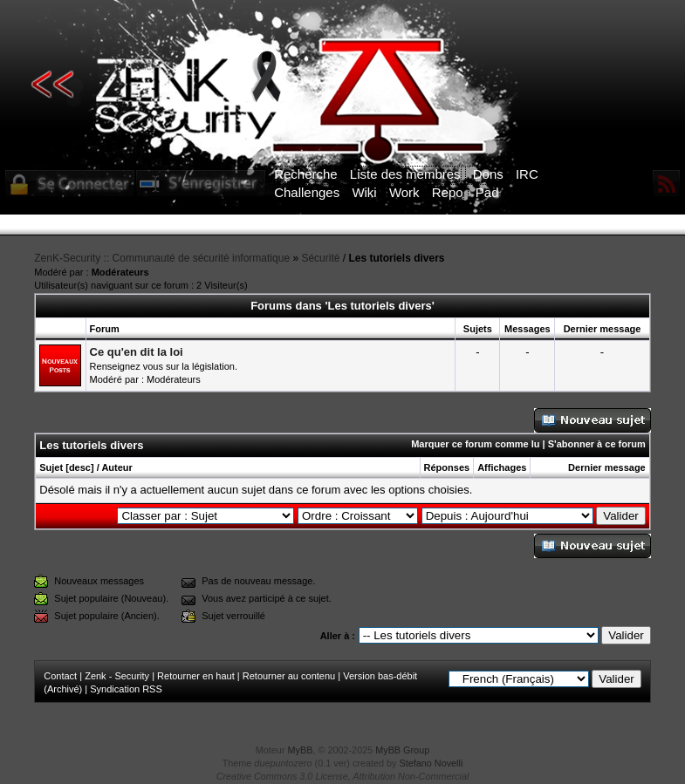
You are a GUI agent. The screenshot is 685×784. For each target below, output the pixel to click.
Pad (487, 192)
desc (80, 467)
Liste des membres (405, 174)
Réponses (447, 467)
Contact (60, 676)
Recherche (306, 174)
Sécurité (320, 258)
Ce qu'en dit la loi (137, 352)
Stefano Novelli (432, 763)
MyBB (301, 750)
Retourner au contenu (289, 676)
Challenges (307, 192)
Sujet (51, 467)
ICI (644, 225)
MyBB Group (402, 750)
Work (404, 192)
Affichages (502, 467)
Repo (448, 192)
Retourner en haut (196, 676)
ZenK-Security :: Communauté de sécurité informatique (162, 258)
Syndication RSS (126, 689)
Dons (488, 174)
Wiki (364, 192)
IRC (527, 174)
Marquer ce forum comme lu (475, 444)
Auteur (116, 467)
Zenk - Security (117, 676)
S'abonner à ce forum (597, 444)
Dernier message (607, 467)
